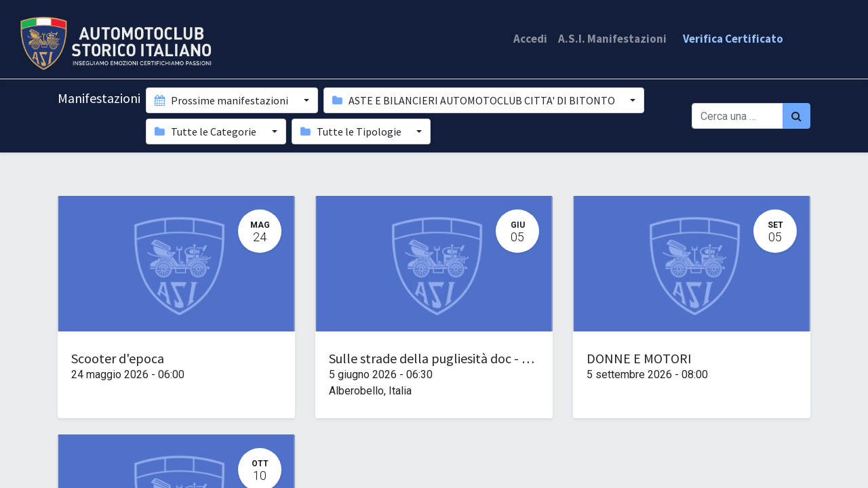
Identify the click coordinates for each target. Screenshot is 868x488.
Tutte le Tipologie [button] (352, 131)
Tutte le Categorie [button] (206, 131)
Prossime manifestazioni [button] (222, 100)
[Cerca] (796, 116)
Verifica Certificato (733, 39)
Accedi (530, 39)
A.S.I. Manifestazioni (612, 39)
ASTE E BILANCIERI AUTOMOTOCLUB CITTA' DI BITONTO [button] (475, 100)
